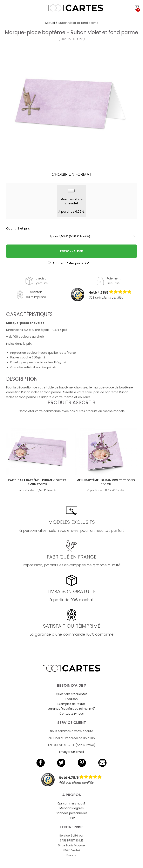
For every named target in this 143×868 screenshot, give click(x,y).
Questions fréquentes (72, 694)
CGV (72, 818)
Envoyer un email (71, 752)
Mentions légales (72, 808)
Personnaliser (71, 251)
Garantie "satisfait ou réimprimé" (71, 709)
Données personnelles (71, 813)
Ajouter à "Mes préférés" (69, 263)
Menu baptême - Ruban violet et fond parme (106, 482)
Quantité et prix (18, 228)
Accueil (50, 23)
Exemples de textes (71, 704)
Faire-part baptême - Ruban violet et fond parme (37, 482)
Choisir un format (72, 174)
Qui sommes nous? (71, 803)
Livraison (72, 699)
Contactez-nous (72, 714)
